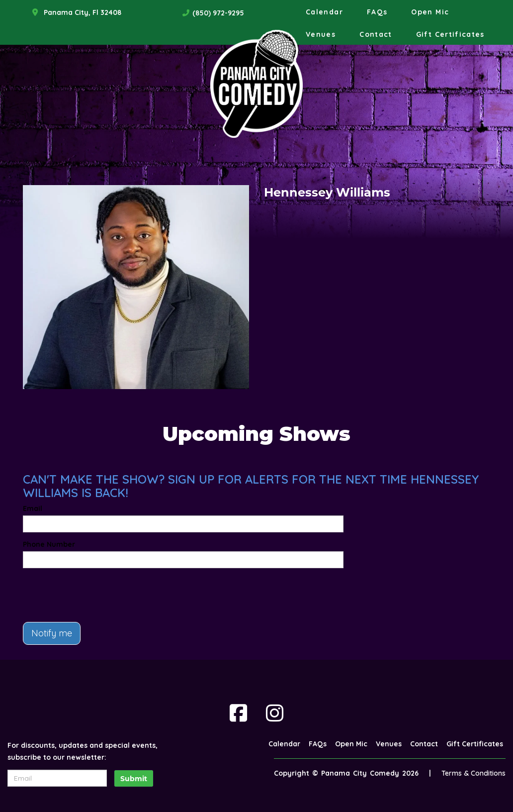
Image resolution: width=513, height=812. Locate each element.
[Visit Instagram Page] (275, 713)
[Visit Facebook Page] (238, 713)
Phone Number (49, 544)
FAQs (377, 12)
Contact (376, 34)
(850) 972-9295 (218, 13)
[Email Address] (57, 778)
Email (33, 508)
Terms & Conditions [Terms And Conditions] (473, 773)
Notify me (52, 633)
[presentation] (98, 595)
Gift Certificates (450, 34)
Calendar (324, 12)
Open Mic (430, 12)
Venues (321, 34)
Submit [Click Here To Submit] (134, 779)
